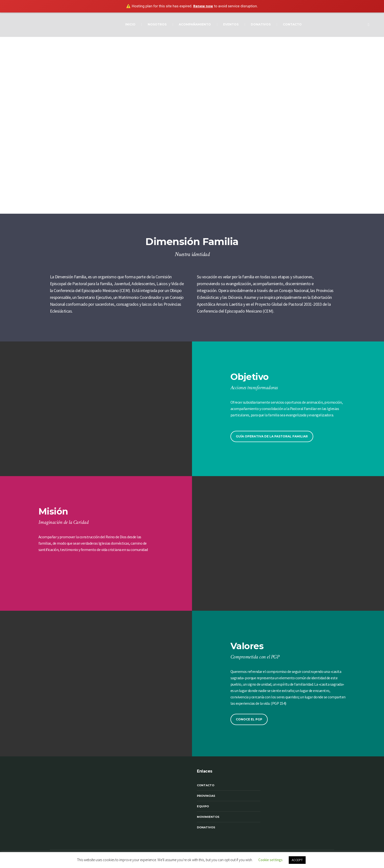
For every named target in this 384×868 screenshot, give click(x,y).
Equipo (203, 806)
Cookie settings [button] (270, 860)
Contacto (206, 785)
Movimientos (208, 817)
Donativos (206, 827)
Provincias (206, 796)
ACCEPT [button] (297, 860)
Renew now (203, 6)
